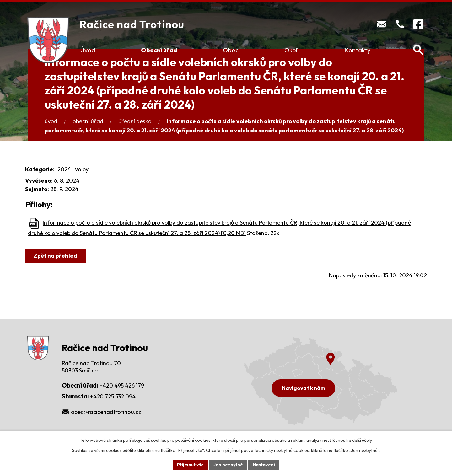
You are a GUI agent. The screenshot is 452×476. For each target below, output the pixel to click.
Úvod (88, 50)
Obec (231, 50)
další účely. (362, 440)
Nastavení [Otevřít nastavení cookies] (264, 465)
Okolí (291, 50)
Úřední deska (135, 121)
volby (82, 169)
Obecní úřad (159, 50)
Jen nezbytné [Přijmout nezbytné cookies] (228, 465)
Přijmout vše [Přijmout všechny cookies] (190, 465)
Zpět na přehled (55, 256)
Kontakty (357, 50)
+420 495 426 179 (122, 385)
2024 (64, 169)
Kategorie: (40, 169)
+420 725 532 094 (113, 396)
